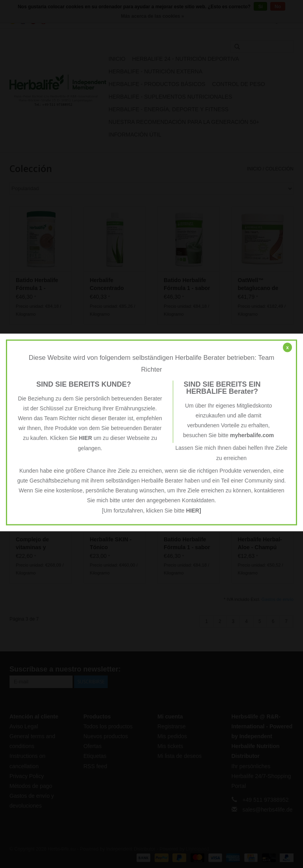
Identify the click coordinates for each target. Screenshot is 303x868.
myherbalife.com (252, 435)
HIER (85, 438)
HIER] (194, 510)
